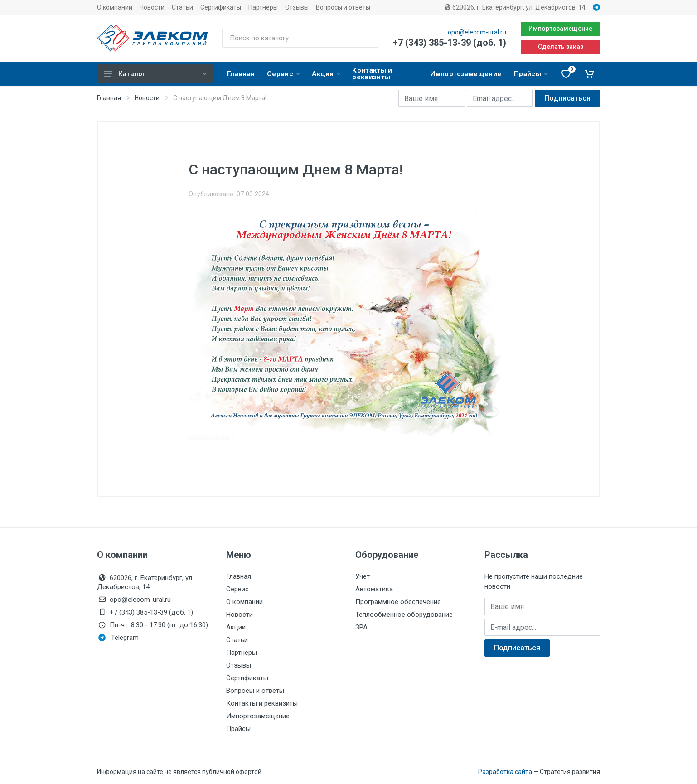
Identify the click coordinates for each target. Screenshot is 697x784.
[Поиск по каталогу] (300, 38)
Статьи (182, 7)
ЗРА (361, 627)
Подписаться (567, 98)
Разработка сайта (505, 772)
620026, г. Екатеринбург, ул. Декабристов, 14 (515, 7)
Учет (363, 576)
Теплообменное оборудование (404, 615)
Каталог (155, 74)
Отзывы (297, 7)
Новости (152, 7)
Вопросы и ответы (343, 7)
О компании (115, 7)
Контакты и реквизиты (262, 703)
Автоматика (374, 589)
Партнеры (263, 7)
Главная (109, 98)
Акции (236, 627)
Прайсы (238, 729)
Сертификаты (221, 7)
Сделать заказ (561, 47)
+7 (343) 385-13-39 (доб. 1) (450, 43)
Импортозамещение (560, 29)
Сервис (237, 589)
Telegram (119, 638)
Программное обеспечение (398, 602)
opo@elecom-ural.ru (477, 32)
